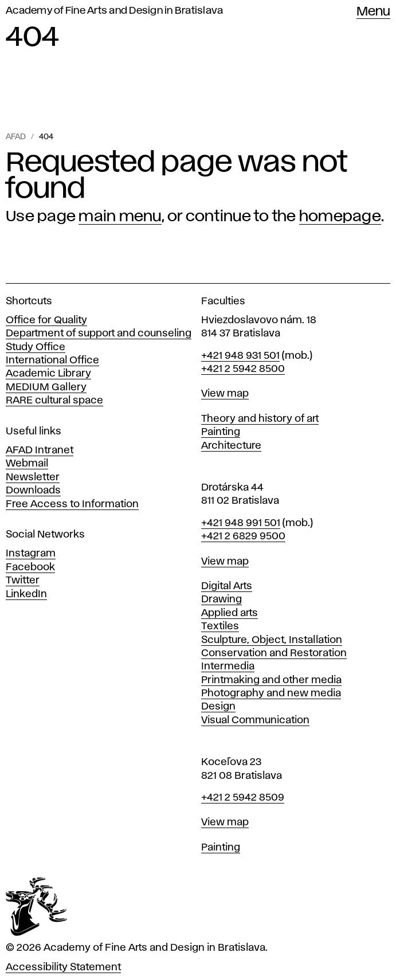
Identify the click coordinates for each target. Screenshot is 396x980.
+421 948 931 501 (240, 356)
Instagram (31, 554)
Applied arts (230, 613)
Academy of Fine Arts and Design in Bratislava (114, 11)
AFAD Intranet (40, 450)
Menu (373, 12)
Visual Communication (255, 720)
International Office (52, 360)
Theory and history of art (260, 419)
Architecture (231, 446)
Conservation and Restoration (274, 653)
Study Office (36, 347)
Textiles (220, 626)
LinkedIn (26, 594)
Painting (221, 432)
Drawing (221, 599)
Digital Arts (227, 586)
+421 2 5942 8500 (243, 369)
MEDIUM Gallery (46, 387)
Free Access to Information (72, 504)
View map (225, 394)
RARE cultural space (54, 401)
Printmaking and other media (271, 680)
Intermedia (228, 667)
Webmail (27, 464)
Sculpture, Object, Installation (272, 640)
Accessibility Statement (63, 967)
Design (218, 707)
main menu (120, 217)
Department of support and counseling (99, 334)
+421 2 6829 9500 (243, 536)
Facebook (30, 567)
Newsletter (33, 477)
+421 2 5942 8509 (243, 798)
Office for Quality (46, 320)
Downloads (33, 491)
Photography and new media (271, 693)
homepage (340, 217)
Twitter (23, 581)
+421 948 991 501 (241, 523)
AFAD (16, 137)
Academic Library (48, 374)
